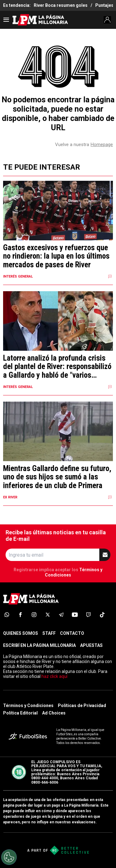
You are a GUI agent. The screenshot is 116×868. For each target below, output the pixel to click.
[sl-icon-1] (7, 615)
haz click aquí (54, 676)
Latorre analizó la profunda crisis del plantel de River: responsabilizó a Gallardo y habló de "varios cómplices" (57, 367)
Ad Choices (54, 713)
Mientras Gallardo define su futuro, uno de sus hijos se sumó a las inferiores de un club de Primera (57, 477)
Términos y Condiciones (28, 706)
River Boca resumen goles (61, 5)
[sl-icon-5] (61, 615)
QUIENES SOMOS (21, 633)
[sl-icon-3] (34, 615)
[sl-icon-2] (20, 615)
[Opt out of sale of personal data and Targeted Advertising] (9, 857)
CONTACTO (72, 633)
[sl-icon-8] (102, 615)
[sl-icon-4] (48, 615)
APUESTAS (91, 645)
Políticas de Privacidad (82, 706)
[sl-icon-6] (75, 615)
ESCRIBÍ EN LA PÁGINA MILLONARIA (39, 645)
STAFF (49, 633)
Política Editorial (20, 713)
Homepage (102, 145)
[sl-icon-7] (88, 615)
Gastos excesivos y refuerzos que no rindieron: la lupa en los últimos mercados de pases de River (56, 256)
